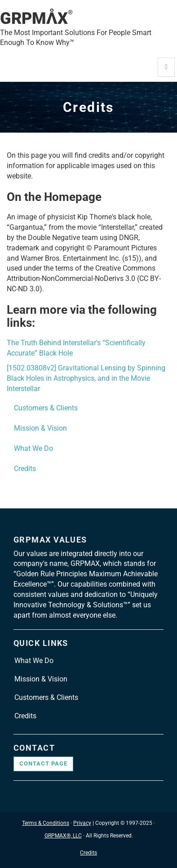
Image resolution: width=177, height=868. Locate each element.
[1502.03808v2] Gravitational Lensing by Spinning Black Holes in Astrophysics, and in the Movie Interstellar (86, 378)
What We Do (33, 448)
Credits (25, 469)
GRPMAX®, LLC (63, 836)
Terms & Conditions (46, 823)
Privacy (82, 823)
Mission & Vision (40, 428)
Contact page (43, 763)
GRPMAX (36, 18)
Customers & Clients (46, 408)
